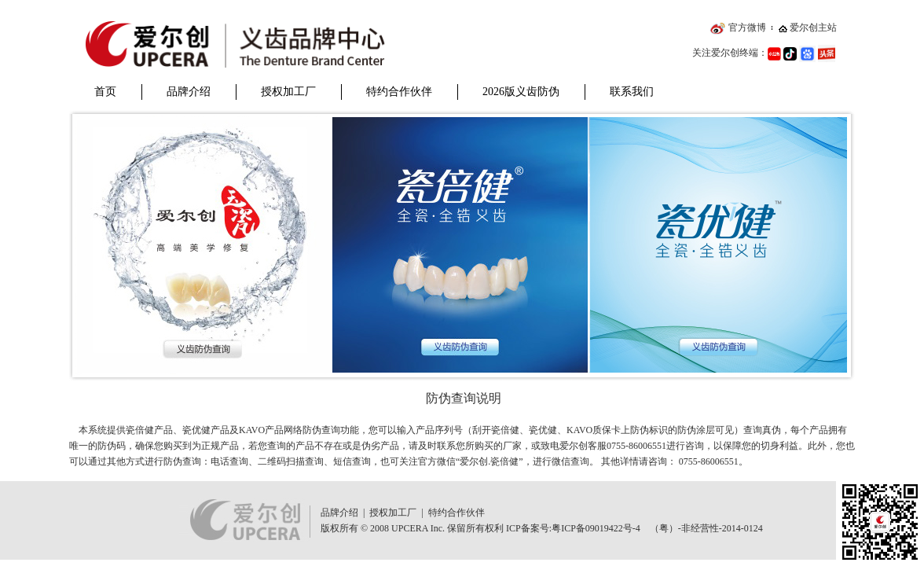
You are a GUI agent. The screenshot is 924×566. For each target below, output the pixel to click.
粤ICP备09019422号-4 (596, 528)
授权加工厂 (288, 92)
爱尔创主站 (813, 28)
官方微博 (747, 28)
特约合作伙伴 (399, 92)
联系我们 (632, 92)
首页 (105, 92)
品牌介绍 (189, 92)
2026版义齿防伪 (521, 92)
